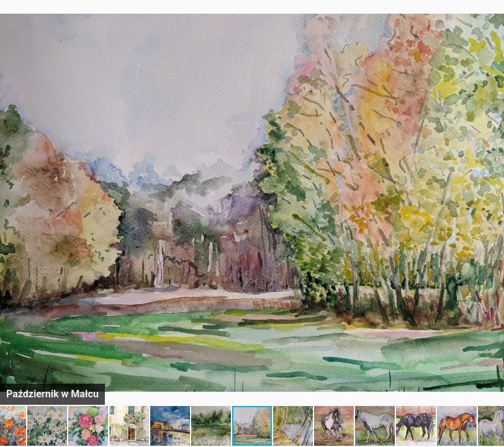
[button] (493, 32)
